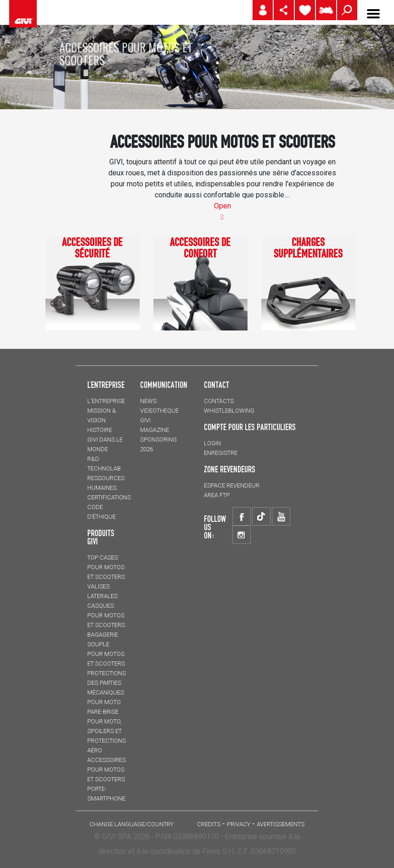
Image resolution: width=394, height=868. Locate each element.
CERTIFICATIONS (109, 497)
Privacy (239, 824)
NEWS (148, 401)
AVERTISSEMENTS (281, 824)
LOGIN (212, 443)
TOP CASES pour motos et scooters (106, 567)
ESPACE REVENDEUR (232, 485)
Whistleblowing (229, 411)
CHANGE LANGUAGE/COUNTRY (132, 824)
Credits (209, 824)
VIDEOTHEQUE (159, 411)
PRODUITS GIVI (101, 537)
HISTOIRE (100, 430)
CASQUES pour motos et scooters (106, 615)
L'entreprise (106, 401)
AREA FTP (217, 495)
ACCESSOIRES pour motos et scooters (107, 770)
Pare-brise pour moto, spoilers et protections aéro (107, 731)
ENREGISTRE (221, 453)
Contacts (219, 401)
